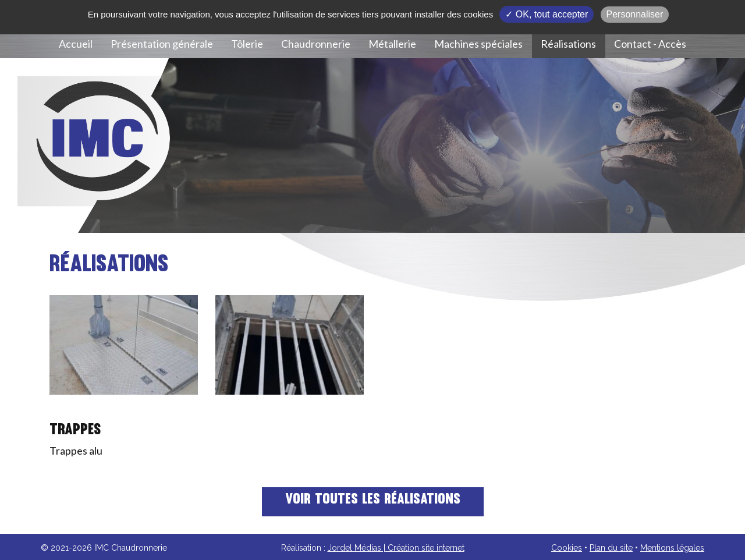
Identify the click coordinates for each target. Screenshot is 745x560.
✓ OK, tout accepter (547, 14)
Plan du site (611, 548)
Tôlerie (247, 44)
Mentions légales (672, 548)
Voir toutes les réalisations (373, 500)
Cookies (567, 548)
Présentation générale (162, 44)
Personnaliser (635, 14)
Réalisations (568, 44)
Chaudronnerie (316, 44)
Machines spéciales (478, 44)
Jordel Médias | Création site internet (396, 548)
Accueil (76, 44)
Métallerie (392, 44)
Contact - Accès (650, 44)
